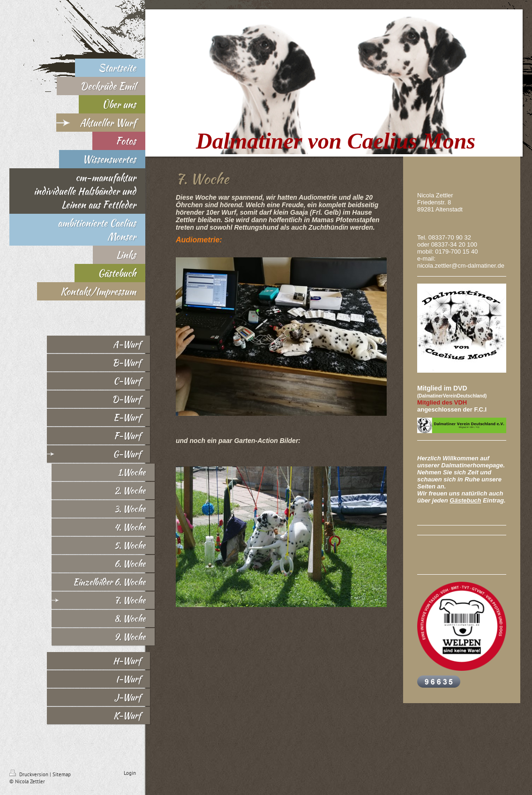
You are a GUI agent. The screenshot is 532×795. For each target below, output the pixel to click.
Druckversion (30, 774)
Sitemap (62, 774)
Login (130, 773)
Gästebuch (465, 500)
